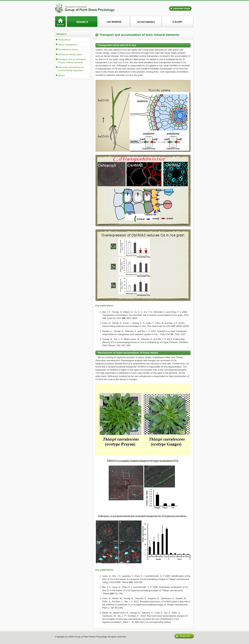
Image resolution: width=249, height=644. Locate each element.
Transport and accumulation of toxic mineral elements (72, 61)
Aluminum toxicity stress (70, 54)
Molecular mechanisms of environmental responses (71, 69)
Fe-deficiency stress (68, 49)
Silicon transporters (68, 45)
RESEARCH (64, 40)
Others (61, 75)
